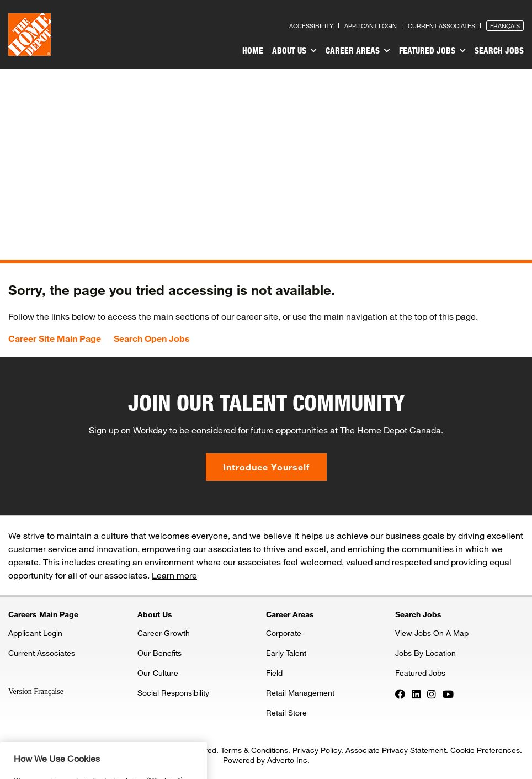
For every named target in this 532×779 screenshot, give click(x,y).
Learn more (174, 575)
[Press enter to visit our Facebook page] (400, 693)
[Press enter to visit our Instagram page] (432, 693)
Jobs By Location (425, 653)
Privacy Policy (317, 750)
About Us (294, 51)
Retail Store (286, 712)
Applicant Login (35, 633)
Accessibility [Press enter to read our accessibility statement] (311, 26)
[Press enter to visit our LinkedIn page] (416, 693)
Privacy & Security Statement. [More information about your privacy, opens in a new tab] (125, 770)
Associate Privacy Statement (396, 750)
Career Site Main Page (55, 338)
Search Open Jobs (152, 338)
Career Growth (164, 633)
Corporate (284, 633)
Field (274, 673)
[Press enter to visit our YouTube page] (448, 693)
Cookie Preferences (485, 750)
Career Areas (358, 51)
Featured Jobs (432, 51)
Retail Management (300, 693)
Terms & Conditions (254, 750)
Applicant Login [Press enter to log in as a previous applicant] (371, 26)
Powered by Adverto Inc (265, 760)
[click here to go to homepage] (30, 35)
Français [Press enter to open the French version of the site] (505, 26)
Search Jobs (499, 50)
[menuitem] (253, 52)
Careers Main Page (43, 614)
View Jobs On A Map (432, 633)
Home (253, 50)
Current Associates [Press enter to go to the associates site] (441, 26)
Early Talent (286, 653)
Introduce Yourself (266, 467)
